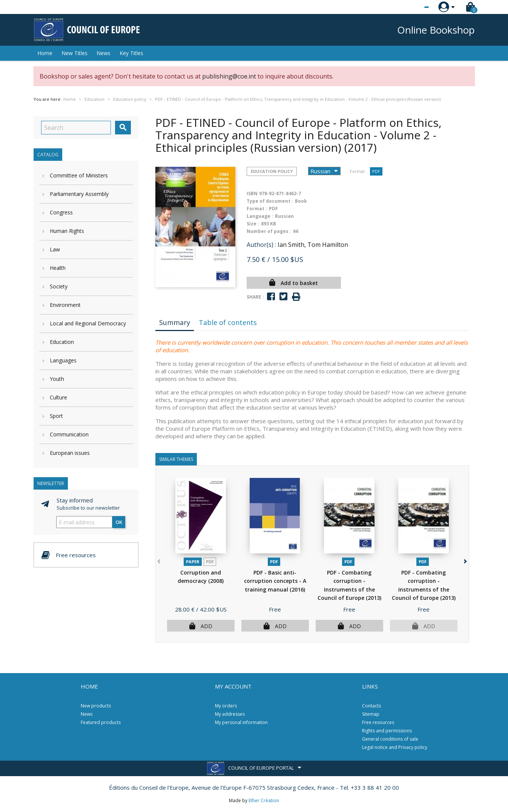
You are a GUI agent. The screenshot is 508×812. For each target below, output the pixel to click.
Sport (56, 416)
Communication (69, 434)
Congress (61, 212)
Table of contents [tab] (228, 322)
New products (96, 706)
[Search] (76, 128)
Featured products (101, 722)
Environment (65, 305)
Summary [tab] (175, 322)
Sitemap (371, 714)
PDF (376, 171)
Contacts (371, 706)
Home (45, 53)
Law (55, 249)
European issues (70, 453)
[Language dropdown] (412, 7)
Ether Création (264, 800)
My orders (226, 706)
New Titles (74, 53)
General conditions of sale (390, 739)
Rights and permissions (387, 731)
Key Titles (131, 53)
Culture (58, 397)
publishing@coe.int (229, 76)
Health (58, 268)
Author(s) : (261, 245)
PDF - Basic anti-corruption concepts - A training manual (275, 581)
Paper (193, 562)
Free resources (378, 722)
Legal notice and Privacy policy (395, 747)
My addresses (230, 714)
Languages (63, 360)
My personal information (241, 722)
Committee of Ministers (79, 175)
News (104, 53)
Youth (57, 379)
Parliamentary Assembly (79, 194)
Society (59, 286)
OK (119, 522)
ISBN (252, 193)
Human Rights (67, 231)
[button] (465, 560)
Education (62, 342)
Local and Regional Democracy (88, 323)
